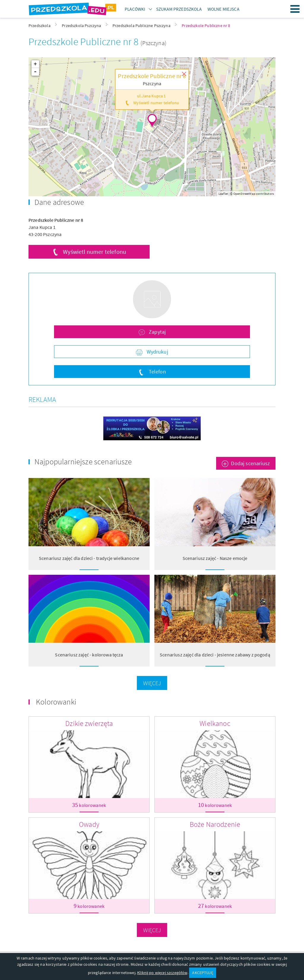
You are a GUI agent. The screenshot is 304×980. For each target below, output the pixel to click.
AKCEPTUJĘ (202, 973)
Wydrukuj (156, 352)
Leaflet (223, 194)
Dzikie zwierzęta (89, 723)
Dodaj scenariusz (250, 463)
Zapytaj (157, 332)
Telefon (156, 372)
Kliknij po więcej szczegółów (162, 973)
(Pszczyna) (153, 43)
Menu (295, 9)
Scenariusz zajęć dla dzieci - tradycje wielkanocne (89, 558)
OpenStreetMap (244, 194)
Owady (89, 824)
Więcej (152, 683)
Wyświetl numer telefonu (95, 252)
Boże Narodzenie (215, 824)
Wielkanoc (215, 723)
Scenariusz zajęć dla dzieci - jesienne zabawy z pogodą (215, 655)
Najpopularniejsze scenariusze (83, 461)
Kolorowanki (56, 702)
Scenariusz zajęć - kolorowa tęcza (89, 655)
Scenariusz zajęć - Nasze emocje (215, 558)
